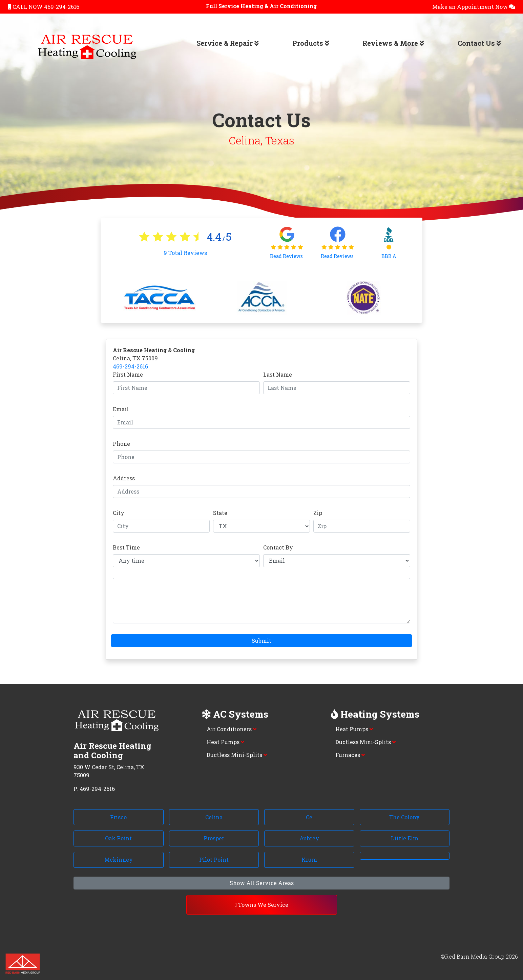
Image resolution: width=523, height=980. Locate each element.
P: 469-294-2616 (94, 789)
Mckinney (119, 859)
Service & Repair (228, 43)
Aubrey (309, 838)
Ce (309, 817)
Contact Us (479, 43)
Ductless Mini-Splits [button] (237, 755)
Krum (309, 859)
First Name (128, 374)
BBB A (389, 256)
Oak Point (118, 838)
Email (121, 409)
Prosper (214, 838)
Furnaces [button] (350, 755)
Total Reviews (185, 253)
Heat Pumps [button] (225, 742)
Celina (214, 817)
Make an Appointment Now (474, 7)
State (220, 513)
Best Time (126, 547)
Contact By (278, 547)
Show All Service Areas (262, 883)
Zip (318, 513)
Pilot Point (214, 859)
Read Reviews (287, 256)
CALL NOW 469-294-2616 (44, 7)
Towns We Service (261, 905)
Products (311, 43)
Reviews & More (393, 43)
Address (124, 478)
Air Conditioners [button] (232, 729)
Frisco (118, 817)
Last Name (278, 374)
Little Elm (405, 838)
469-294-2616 (130, 366)
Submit (261, 641)
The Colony (404, 817)
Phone (121, 444)
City (119, 513)
